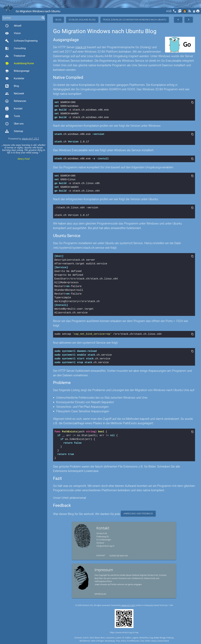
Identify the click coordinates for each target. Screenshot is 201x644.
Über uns (14, 124)
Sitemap (14, 131)
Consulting (15, 48)
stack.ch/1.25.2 (30, 139)
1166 (171, 605)
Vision (13, 33)
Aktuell (13, 26)
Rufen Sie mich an (119, 555)
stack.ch (81, 47)
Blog (12, 86)
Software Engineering (21, 41)
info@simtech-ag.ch (105, 545)
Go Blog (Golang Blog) (82, 20)
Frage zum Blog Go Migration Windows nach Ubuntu (135, 20)
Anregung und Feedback (138, 513)
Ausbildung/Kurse (19, 63)
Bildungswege (17, 71)
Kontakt (14, 109)
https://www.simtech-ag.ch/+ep (124, 632)
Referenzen (16, 101)
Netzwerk (15, 94)
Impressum (100, 593)
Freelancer (15, 56)
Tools (12, 116)
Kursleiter (15, 78)
